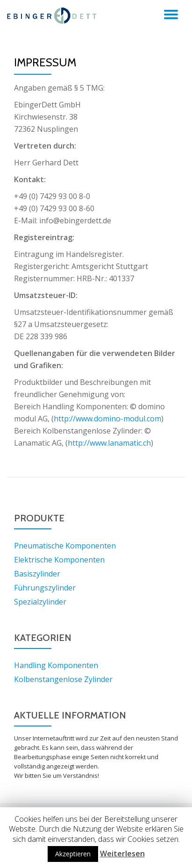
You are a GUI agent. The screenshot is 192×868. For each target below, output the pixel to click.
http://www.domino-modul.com (107, 419)
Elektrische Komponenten (59, 560)
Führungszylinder (45, 588)
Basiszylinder (37, 574)
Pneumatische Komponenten (65, 546)
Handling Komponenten (56, 665)
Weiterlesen (122, 854)
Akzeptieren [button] (73, 854)
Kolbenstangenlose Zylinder (63, 679)
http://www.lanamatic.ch (109, 443)
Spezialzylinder (40, 602)
